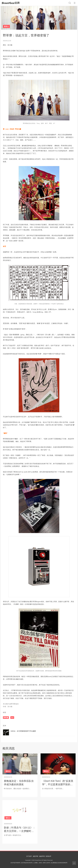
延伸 (5, 726)
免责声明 (36, 856)
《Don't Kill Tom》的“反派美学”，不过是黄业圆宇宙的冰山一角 (58, 784)
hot (12, 718)
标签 (5, 712)
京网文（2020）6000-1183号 (42, 863)
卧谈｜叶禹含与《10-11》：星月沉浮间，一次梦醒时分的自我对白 (20, 831)
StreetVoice (11, 3)
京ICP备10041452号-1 (27, 863)
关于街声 (29, 856)
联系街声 (48, 856)
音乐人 (6, 26)
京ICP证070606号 (15, 863)
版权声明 (42, 856)
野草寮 (6, 718)
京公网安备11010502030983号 (59, 863)
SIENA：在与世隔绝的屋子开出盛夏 (23, 731)
